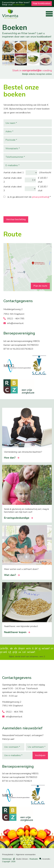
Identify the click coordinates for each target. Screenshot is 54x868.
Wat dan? (12, 575)
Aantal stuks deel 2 (13, 180)
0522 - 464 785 (14, 319)
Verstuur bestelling (16, 219)
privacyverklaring (40, 197)
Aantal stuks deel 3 (13, 189)
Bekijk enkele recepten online (37, 74)
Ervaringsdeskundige (19, 518)
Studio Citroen (22, 859)
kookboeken (19, 5)
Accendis (46, 859)
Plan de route (40, 286)
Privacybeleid (8, 854)
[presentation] (25, 208)
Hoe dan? (12, 458)
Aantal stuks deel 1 (14, 173)
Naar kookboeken (42, 3)
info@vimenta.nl (14, 323)
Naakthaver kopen (17, 632)
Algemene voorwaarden (26, 854)
